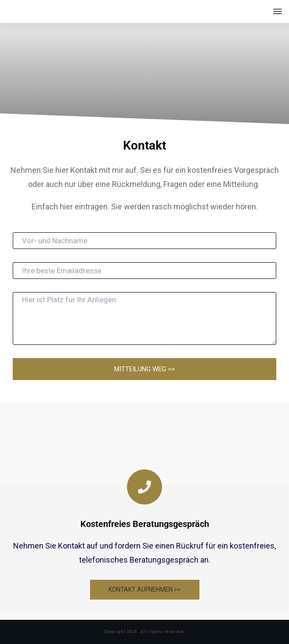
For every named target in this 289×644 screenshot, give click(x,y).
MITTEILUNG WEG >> (144, 369)
